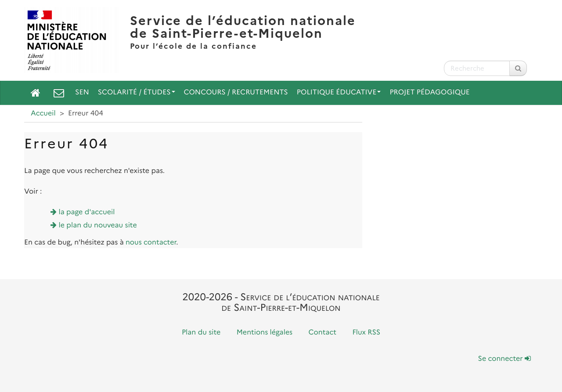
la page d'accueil (87, 212)
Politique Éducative (339, 92)
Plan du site (201, 333)
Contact (323, 333)
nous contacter (151, 243)
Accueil (43, 113)
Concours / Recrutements (236, 92)
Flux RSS (366, 333)
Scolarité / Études (137, 92)
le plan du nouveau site (98, 225)
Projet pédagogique (429, 92)
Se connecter (504, 359)
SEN (82, 92)
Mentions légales (265, 333)
